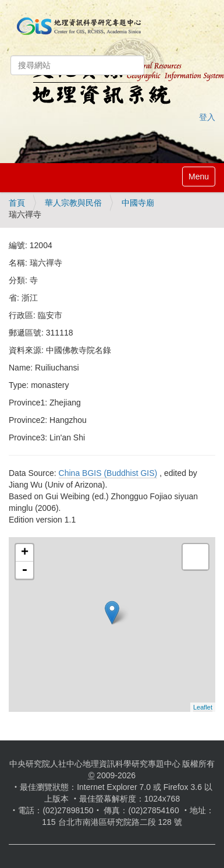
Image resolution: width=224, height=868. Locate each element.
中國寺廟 (138, 203)
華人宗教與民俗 (73, 203)
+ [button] (25, 553)
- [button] (24, 570)
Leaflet (203, 707)
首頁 (17, 203)
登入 (207, 117)
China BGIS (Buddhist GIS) (108, 473)
